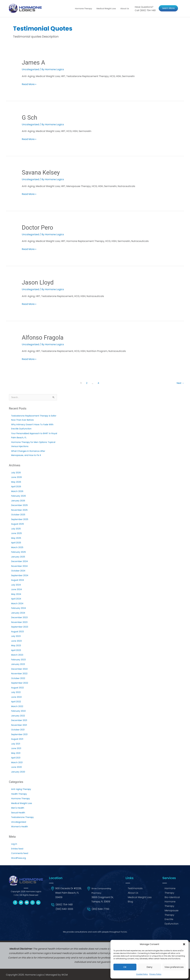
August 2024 (18, 580)
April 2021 (16, 758)
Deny (149, 967)
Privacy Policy (155, 974)
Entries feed (17, 849)
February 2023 (18, 660)
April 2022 (16, 702)
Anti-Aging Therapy (21, 789)
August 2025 (18, 524)
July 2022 (16, 692)
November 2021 (19, 725)
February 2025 (18, 552)
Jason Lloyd (38, 283)
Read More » (29, 84)
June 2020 (16, 767)
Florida (124, 932)
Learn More (168, 8)
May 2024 (16, 594)
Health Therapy (19, 794)
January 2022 (18, 716)
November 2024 (19, 566)
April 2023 (16, 650)
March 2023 (17, 655)
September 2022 (20, 683)
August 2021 (17, 739)
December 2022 (19, 669)
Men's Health (18, 808)
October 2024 (18, 571)
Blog (130, 902)
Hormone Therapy (83, 9)
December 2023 (19, 617)
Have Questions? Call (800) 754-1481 (145, 9)
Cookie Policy (142, 974)
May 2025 (16, 538)
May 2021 (16, 753)
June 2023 (16, 641)
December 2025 (19, 505)
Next (180, 383)
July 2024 (16, 585)
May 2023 (16, 645)
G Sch (30, 118)
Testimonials (135, 888)
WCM (65, 975)
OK (125, 967)
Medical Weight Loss (106, 9)
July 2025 (16, 529)
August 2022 (17, 688)
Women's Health (20, 827)
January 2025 (18, 557)
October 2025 (18, 515)
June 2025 (16, 533)
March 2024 (17, 603)
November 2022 (19, 674)
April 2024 (16, 599)
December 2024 (19, 561)
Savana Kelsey (41, 173)
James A (33, 63)
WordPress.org (18, 858)
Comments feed (20, 853)
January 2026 (18, 501)
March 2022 (17, 706)
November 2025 (19, 510)
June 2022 (16, 697)
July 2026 (16, 473)
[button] (184, 944)
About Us (125, 9)
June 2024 (16, 589)
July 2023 (16, 636)
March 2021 (17, 762)
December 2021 (19, 720)
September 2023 (20, 627)
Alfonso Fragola (43, 338)
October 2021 (18, 730)
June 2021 (16, 748)
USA (17, 895)
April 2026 (16, 487)
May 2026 (16, 482)
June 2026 (16, 477)
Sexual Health (18, 813)
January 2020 (18, 772)
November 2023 (19, 622)
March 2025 (17, 547)
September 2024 (20, 575)
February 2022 (18, 711)
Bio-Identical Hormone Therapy (172, 902)
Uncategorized (19, 822)
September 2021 (19, 734)
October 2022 (18, 678)
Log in (14, 844)
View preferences (174, 967)
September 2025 (20, 519)
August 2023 (17, 632)
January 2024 (18, 613)
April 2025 (16, 543)
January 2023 (18, 664)
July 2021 (16, 744)
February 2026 (18, 496)
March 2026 (17, 491)
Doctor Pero (37, 228)
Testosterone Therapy (22, 817)
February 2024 (18, 608)
